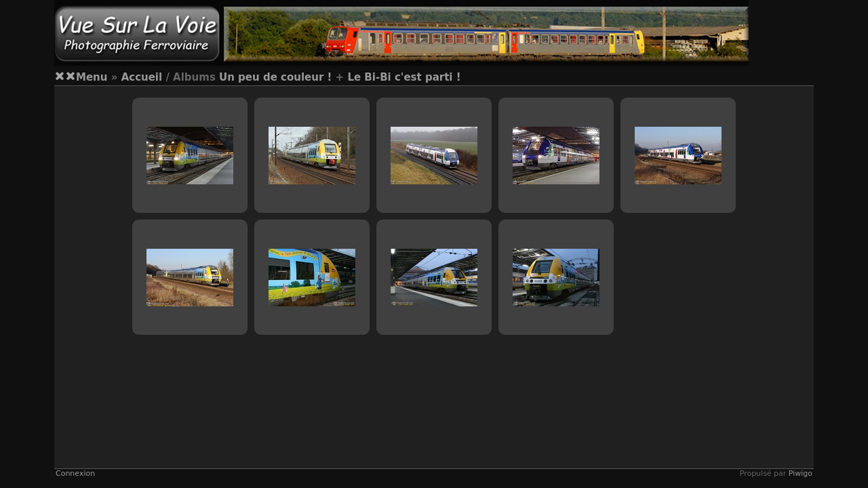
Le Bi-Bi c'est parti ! (404, 77)
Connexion (75, 473)
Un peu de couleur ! (275, 77)
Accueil (142, 77)
